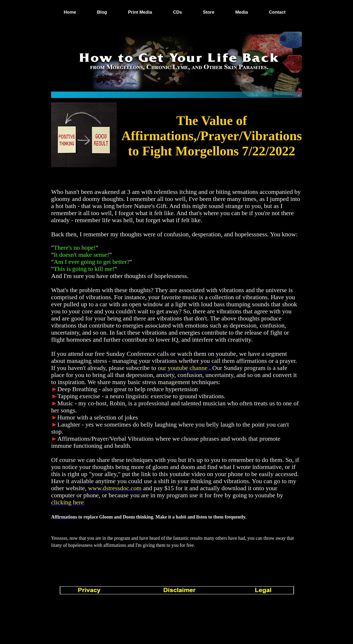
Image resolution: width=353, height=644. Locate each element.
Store (209, 12)
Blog (102, 12)
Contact (277, 12)
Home (70, 12)
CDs (178, 12)
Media (242, 12)
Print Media (140, 12)
